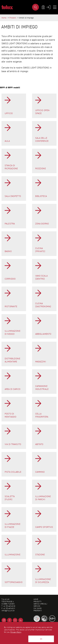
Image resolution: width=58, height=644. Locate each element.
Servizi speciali (40, 604)
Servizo (37, 606)
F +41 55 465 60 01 (8, 608)
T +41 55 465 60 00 (8, 606)
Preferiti (38, 611)
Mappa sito (38, 631)
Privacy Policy (16, 642)
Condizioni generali (42, 627)
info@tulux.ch (8, 611)
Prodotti (13, 18)
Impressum (38, 629)
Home (4, 18)
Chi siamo (38, 608)
